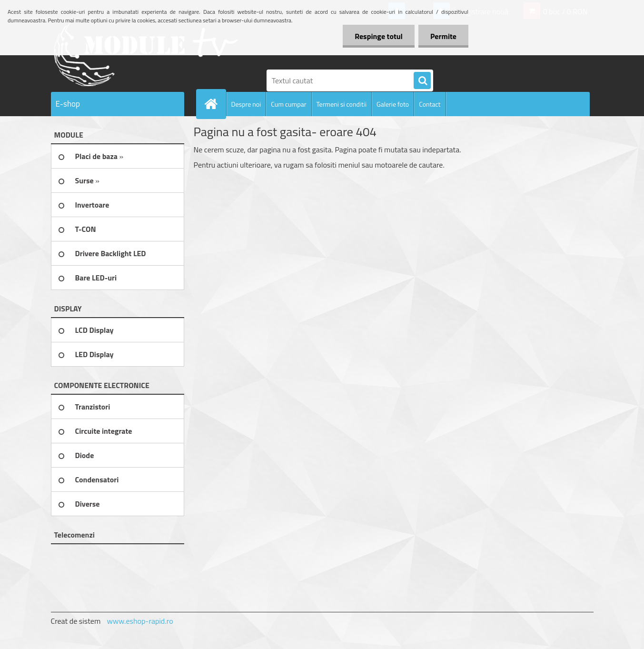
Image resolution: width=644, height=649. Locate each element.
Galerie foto (393, 104)
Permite (443, 36)
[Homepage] (215, 104)
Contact (430, 104)
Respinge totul (379, 36)
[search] (422, 81)
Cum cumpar (288, 104)
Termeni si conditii (342, 104)
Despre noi (246, 104)
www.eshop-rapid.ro (140, 621)
